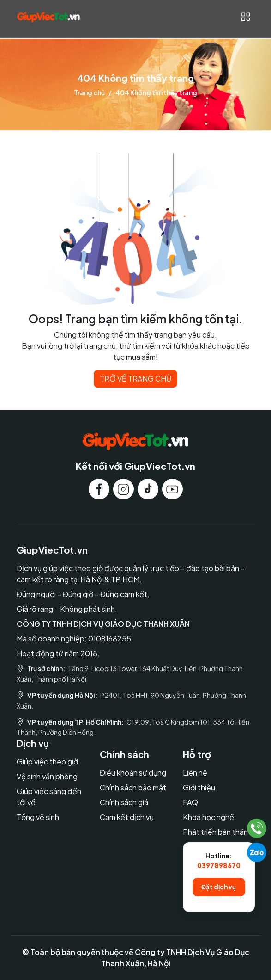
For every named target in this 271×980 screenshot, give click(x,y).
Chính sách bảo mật (133, 787)
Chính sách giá (124, 802)
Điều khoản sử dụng (133, 773)
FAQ (190, 802)
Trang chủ (89, 92)
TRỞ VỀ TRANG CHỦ (135, 379)
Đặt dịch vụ (219, 887)
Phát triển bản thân (215, 832)
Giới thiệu (199, 787)
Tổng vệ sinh (38, 817)
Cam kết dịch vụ (127, 817)
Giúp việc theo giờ (47, 761)
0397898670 (219, 865)
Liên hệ (195, 773)
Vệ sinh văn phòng (47, 776)
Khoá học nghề (208, 817)
